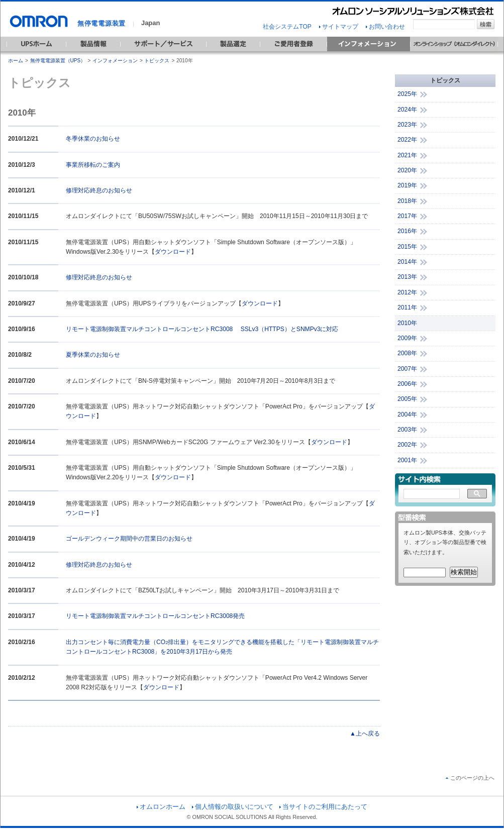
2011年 (407, 307)
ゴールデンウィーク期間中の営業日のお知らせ (129, 539)
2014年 (407, 262)
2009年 (407, 338)
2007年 (407, 369)
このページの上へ (470, 778)
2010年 (407, 323)
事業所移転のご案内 (93, 165)
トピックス (157, 61)
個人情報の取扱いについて (233, 807)
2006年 (407, 384)
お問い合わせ (385, 27)
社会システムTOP (287, 27)
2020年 (407, 170)
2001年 (407, 460)
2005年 (407, 399)
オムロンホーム (161, 807)
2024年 (407, 110)
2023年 (407, 125)
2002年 (407, 445)
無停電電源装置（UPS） (58, 61)
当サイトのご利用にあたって (323, 807)
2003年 (407, 430)
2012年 (407, 292)
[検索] (432, 494)
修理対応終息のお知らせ (99, 190)
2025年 (407, 94)
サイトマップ (339, 27)
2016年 (407, 231)
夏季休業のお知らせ (93, 355)
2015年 (407, 247)
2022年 (407, 140)
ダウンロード (173, 252)
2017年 (407, 216)
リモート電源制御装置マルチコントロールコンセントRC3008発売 (155, 616)
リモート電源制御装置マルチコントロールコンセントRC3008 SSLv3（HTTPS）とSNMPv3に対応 (202, 329)
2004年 (407, 414)
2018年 (407, 201)
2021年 (407, 155)
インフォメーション (115, 61)
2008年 (407, 353)
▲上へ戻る (365, 734)
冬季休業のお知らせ (93, 139)
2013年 (407, 277)
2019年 (407, 185)
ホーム (16, 61)
